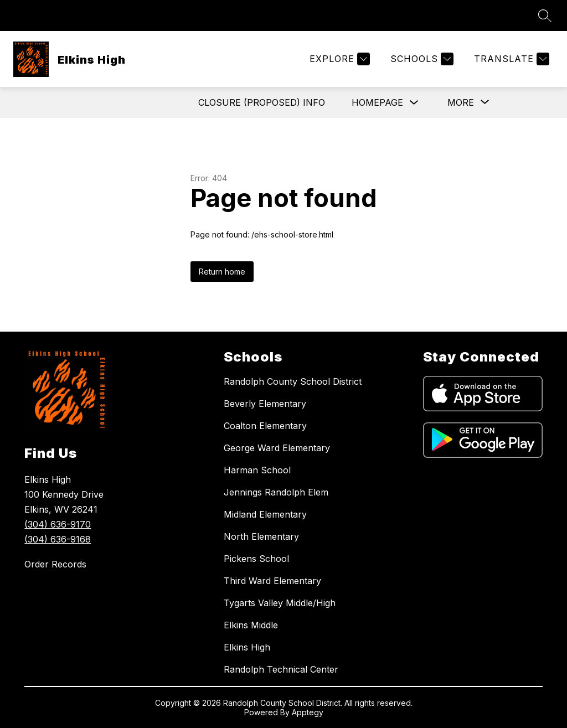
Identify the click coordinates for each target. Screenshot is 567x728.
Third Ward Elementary (272, 581)
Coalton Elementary (265, 426)
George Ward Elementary (277, 448)
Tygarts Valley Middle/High (280, 603)
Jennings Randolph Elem (276, 492)
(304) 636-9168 (58, 539)
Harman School (257, 470)
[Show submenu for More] (461, 102)
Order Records (55, 564)
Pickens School (256, 559)
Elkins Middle (251, 625)
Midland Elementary (265, 514)
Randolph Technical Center (281, 669)
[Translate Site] (510, 59)
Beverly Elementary (265, 404)
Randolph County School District (293, 381)
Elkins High (247, 647)
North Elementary (261, 536)
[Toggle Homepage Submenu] (414, 103)
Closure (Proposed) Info (262, 102)
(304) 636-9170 (58, 524)
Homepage (377, 102)
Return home (222, 272)
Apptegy (308, 712)
